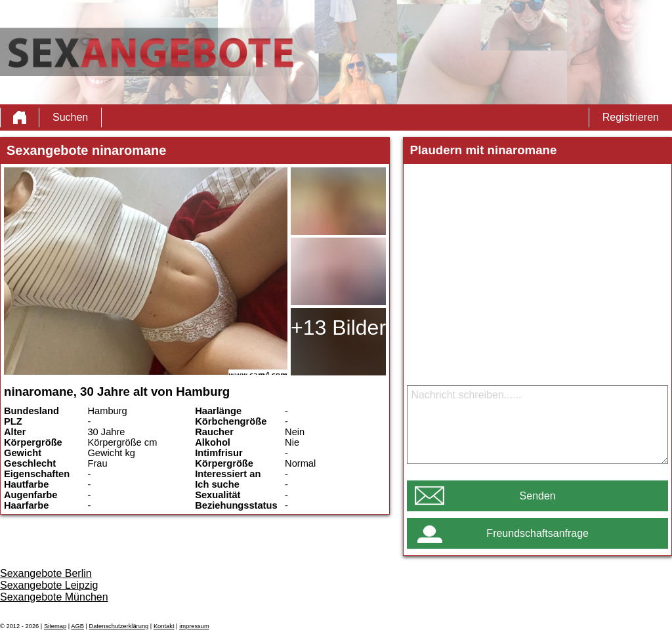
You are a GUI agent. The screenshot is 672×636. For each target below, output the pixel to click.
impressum (194, 626)
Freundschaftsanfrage (537, 533)
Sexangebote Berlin (46, 573)
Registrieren (631, 117)
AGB (77, 626)
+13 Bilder (338, 328)
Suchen (70, 117)
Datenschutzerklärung (119, 626)
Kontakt (164, 626)
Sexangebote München (54, 597)
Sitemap (55, 626)
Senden (538, 496)
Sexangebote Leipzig (49, 585)
